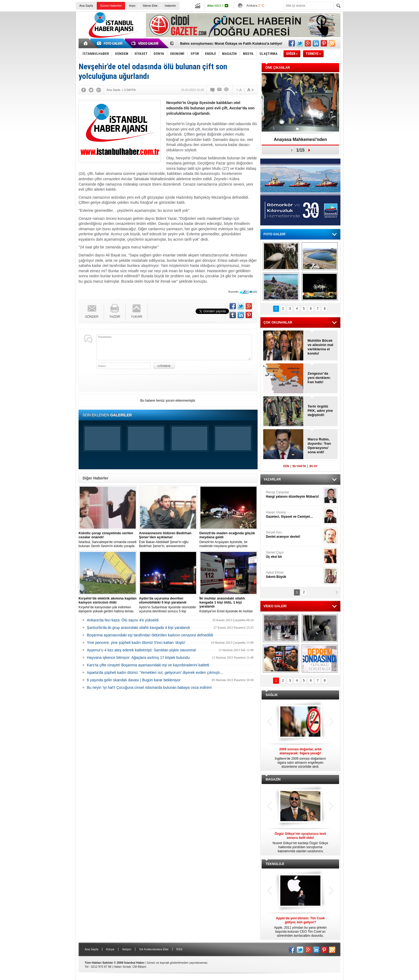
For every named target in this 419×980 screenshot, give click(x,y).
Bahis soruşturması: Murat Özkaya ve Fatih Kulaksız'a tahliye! (231, 43)
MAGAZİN (273, 779)
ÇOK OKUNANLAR (278, 322)
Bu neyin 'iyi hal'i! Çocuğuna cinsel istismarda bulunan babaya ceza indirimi (149, 687)
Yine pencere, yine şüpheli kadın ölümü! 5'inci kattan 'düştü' (136, 643)
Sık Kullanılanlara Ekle (154, 949)
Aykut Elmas (294, 575)
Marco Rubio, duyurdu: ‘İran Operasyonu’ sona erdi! (319, 446)
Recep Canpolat (294, 495)
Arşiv (132, 6)
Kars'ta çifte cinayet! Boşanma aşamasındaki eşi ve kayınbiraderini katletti (148, 665)
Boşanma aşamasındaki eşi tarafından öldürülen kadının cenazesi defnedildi (150, 635)
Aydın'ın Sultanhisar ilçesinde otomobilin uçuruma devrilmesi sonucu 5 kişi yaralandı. (168, 605)
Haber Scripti (122, 967)
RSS (179, 949)
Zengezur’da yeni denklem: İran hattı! (319, 378)
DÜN (286, 466)
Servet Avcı (294, 535)
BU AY (313, 466)
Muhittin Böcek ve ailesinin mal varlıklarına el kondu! (320, 347)
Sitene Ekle (150, 6)
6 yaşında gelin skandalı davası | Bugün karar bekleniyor (134, 680)
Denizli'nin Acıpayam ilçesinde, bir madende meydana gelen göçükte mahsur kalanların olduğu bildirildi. (228, 540)
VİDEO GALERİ (275, 606)
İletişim (127, 949)
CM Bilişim (139, 967)
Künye (110, 949)
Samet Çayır (294, 555)
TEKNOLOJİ (275, 864)
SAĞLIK (272, 695)
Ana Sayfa (86, 6)
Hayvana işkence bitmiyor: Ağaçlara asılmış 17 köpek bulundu (138, 658)
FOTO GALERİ (274, 234)
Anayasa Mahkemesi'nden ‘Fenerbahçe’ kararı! (300, 141)
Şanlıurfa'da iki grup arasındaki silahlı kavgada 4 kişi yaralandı (138, 628)
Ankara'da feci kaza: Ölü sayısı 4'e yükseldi (123, 620)
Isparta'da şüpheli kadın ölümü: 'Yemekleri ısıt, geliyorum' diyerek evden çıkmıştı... (155, 672)
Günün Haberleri (111, 6)
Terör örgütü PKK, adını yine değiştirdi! (320, 411)
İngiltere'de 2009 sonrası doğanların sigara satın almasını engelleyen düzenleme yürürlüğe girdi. (300, 758)
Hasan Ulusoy (294, 515)
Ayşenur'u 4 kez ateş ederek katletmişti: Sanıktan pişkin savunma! (141, 650)
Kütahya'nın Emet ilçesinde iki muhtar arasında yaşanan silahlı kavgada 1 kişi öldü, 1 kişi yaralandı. (228, 605)
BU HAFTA (299, 466)
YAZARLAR (272, 479)
